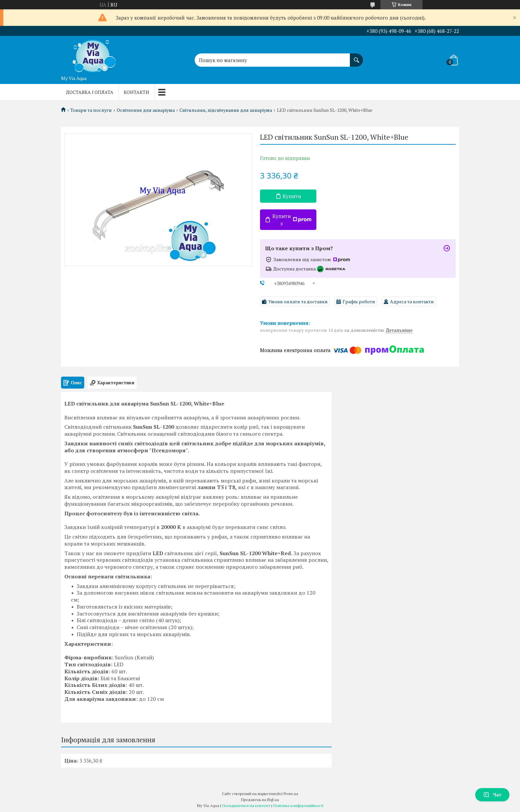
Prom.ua (291, 794)
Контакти (136, 92)
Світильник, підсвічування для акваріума (226, 110)
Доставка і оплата (90, 92)
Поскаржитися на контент (246, 806)
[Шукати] (357, 57)
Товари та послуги (91, 110)
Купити (292, 196)
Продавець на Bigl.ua (260, 800)
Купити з (292, 220)
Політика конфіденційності (298, 806)
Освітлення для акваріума (146, 110)
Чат (492, 795)
